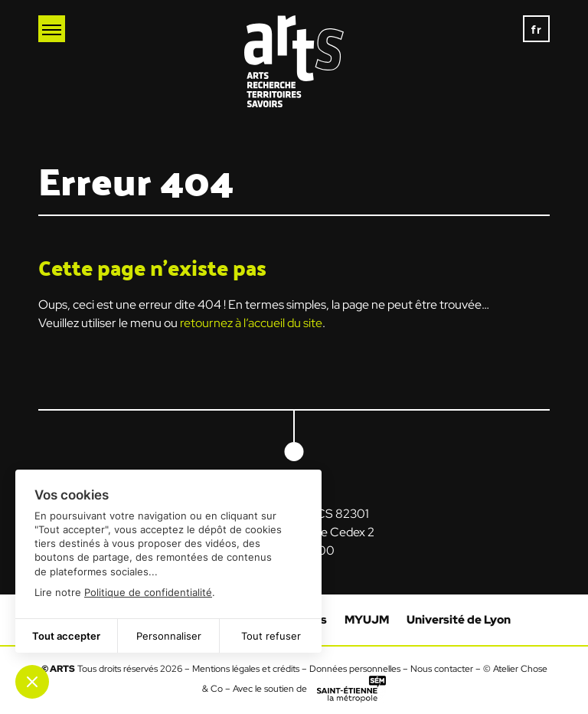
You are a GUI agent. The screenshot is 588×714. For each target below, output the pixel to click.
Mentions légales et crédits (246, 669)
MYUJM (367, 620)
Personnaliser (169, 636)
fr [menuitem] (537, 29)
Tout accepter (66, 636)
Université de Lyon (459, 620)
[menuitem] (536, 29)
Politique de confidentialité (148, 592)
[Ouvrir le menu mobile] (52, 29)
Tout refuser (271, 636)
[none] (536, 29)
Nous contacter (442, 669)
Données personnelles (355, 669)
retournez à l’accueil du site (251, 323)
